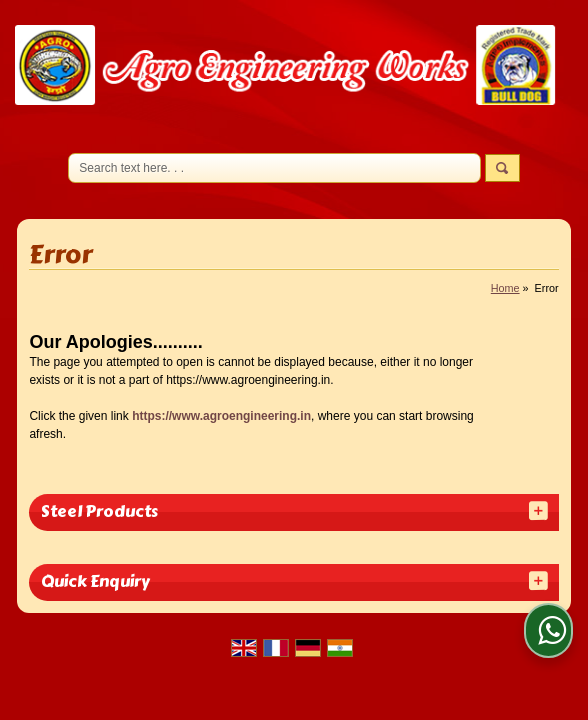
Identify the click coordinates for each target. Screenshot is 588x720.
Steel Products (99, 511)
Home (505, 288)
